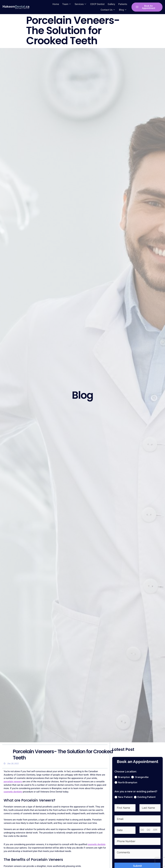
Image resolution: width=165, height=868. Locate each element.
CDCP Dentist (80, 4)
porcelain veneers (13, 782)
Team (50, 4)
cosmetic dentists (97, 844)
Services (64, 4)
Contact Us (119, 4)
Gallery (94, 4)
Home (40, 4)
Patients (105, 4)
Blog (123, 10)
